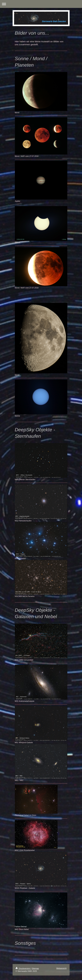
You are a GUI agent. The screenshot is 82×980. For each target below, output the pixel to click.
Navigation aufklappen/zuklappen (41, 4)
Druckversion (23, 968)
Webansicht (61, 968)
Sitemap (35, 968)
